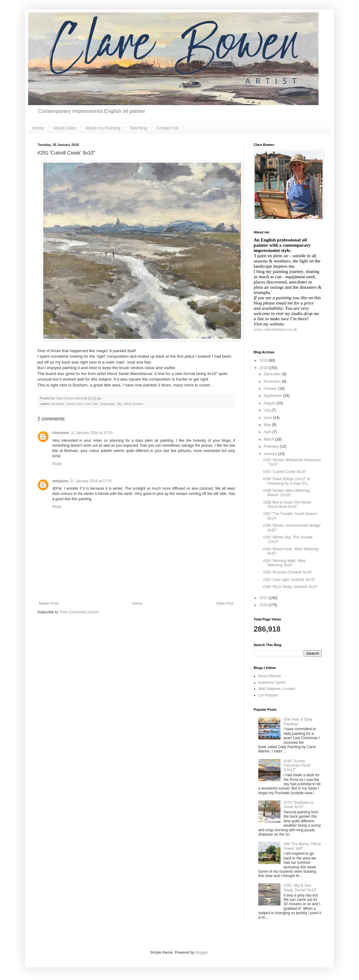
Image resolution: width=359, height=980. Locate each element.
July (268, 410)
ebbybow (60, 481)
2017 (264, 598)
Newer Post (49, 603)
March (270, 439)
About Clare (65, 128)
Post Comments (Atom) (79, 612)
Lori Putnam (268, 695)
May (268, 425)
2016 (264, 605)
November (273, 381)
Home (38, 128)
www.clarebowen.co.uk (275, 329)
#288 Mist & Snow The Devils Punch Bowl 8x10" (287, 505)
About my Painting (103, 128)
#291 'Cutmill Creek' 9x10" (285, 472)
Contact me (167, 128)
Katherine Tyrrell (272, 683)
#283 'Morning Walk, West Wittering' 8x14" (284, 563)
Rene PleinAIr (270, 676)
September (273, 396)
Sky (119, 404)
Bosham (58, 404)
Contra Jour (74, 404)
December (273, 374)
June (268, 418)
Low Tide (91, 404)
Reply (57, 464)
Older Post (225, 603)
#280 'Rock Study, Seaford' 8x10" (290, 587)
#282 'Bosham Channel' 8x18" (288, 572)
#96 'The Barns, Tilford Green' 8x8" (302, 846)
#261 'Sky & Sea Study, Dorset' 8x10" (300, 888)
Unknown (61, 433)
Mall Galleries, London (277, 689)
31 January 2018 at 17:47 (91, 481)
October (271, 389)
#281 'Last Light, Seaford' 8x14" (289, 580)
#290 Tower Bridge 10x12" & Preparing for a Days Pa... (287, 481)
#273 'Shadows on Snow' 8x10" (299, 805)
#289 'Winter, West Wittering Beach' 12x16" (286, 493)
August (270, 403)
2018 (264, 368)
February (272, 446)
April (268, 432)
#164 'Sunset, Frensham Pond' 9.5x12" (297, 766)
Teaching (138, 128)
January (271, 454)
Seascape (107, 404)
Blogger (202, 952)
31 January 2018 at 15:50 (92, 433)
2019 (264, 360)
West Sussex (134, 404)
